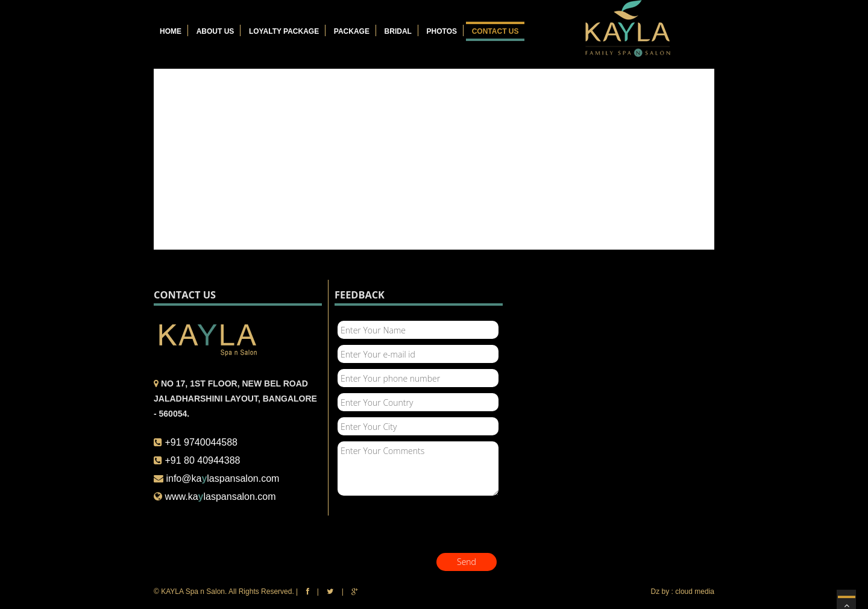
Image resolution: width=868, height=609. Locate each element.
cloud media (695, 592)
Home (171, 31)
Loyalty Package (284, 31)
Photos (442, 31)
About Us (215, 31)
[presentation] (426, 526)
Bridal (398, 31)
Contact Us (495, 31)
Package (352, 31)
